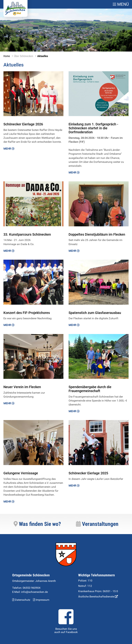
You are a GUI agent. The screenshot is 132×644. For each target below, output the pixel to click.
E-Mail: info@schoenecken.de (30, 592)
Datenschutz (21, 600)
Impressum (41, 600)
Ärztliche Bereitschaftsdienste (98, 597)
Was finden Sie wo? (37, 524)
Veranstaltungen (97, 524)
